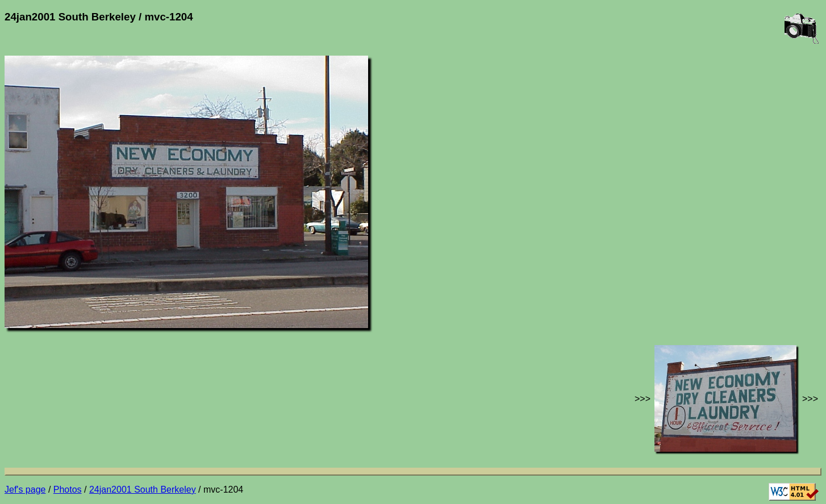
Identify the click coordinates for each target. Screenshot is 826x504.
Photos (68, 490)
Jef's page (25, 490)
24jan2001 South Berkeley (143, 490)
